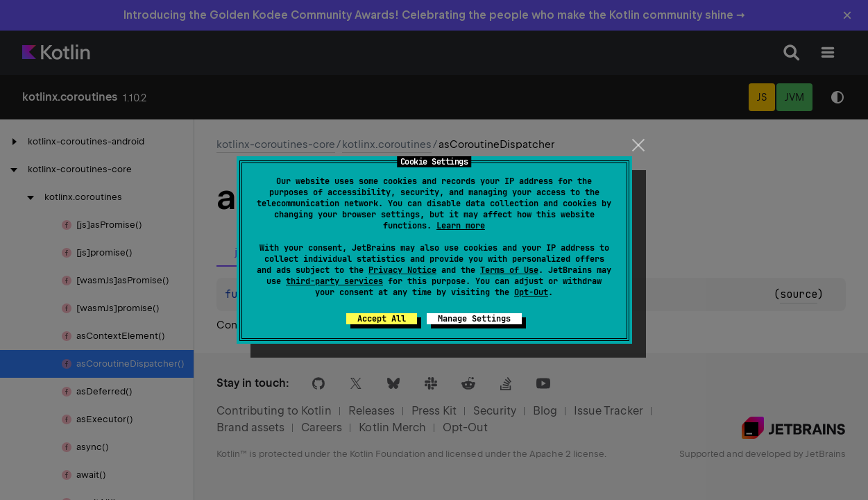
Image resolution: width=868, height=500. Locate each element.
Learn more (461, 226)
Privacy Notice (402, 270)
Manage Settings (474, 319)
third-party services (334, 281)
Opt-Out (531, 292)
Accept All (382, 319)
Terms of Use (509, 270)
